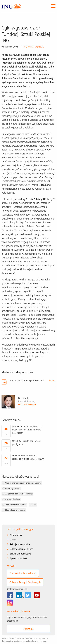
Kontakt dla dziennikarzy (23, 573)
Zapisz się (29, 629)
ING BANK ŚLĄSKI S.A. (34, 47)
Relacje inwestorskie (20, 544)
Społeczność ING (18, 558)
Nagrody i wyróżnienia (15, 510)
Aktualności (16, 535)
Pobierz (52, 381)
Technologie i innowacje (16, 505)
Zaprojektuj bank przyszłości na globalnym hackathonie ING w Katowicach (27, 430)
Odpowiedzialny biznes (22, 549)
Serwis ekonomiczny (20, 554)
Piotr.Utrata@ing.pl (27, 405)
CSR (34, 505)
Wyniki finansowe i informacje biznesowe (23, 483)
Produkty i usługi (13, 488)
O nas (13, 540)
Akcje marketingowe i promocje (19, 494)
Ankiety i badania (13, 499)
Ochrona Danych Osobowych (25, 582)
